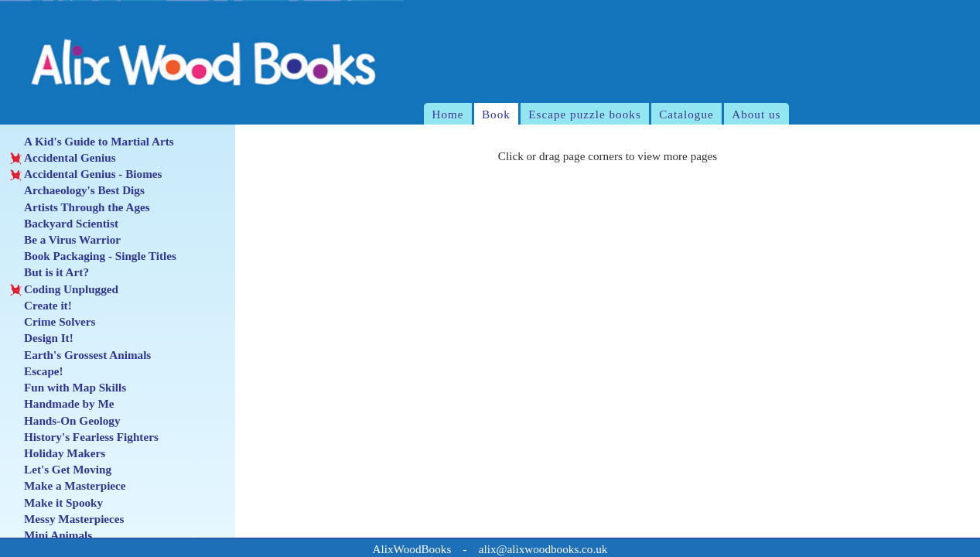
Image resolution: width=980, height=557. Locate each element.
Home (447, 114)
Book (496, 114)
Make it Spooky (56, 503)
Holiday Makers (58, 453)
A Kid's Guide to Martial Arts (92, 142)
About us (756, 114)
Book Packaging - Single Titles (93, 256)
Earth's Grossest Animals (81, 355)
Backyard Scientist (64, 224)
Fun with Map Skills (68, 388)
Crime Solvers (53, 322)
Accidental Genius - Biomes (86, 174)
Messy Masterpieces (67, 519)
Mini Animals (51, 535)
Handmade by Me (62, 404)
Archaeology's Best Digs (77, 190)
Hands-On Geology (65, 421)
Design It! (42, 338)
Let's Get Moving (61, 470)
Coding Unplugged (64, 289)
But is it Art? (50, 272)
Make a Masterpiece (68, 486)
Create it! (41, 306)
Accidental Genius (63, 158)
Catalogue (686, 114)
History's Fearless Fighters (84, 437)
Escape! (37, 371)
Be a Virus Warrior (65, 240)
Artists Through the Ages (80, 207)
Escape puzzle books (585, 114)
